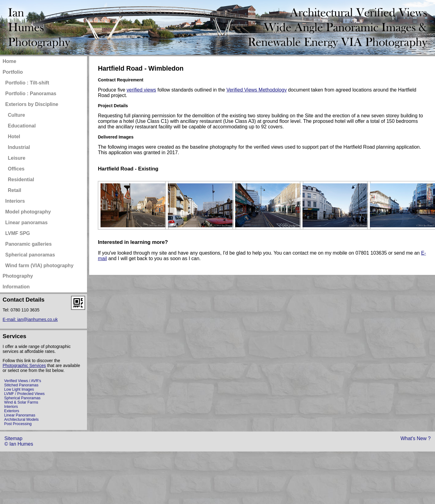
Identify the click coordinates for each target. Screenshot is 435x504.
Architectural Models (21, 420)
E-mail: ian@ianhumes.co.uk (30, 319)
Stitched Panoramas (21, 385)
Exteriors (12, 411)
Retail (14, 190)
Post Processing (18, 424)
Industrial (19, 147)
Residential (21, 180)
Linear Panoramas (20, 415)
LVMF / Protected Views (24, 394)
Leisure (16, 158)
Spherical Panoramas (22, 398)
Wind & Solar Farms (21, 402)
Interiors (11, 407)
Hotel (14, 137)
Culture (16, 115)
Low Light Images (19, 389)
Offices (16, 169)
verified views (141, 90)
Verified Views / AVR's (22, 381)
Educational (22, 126)
